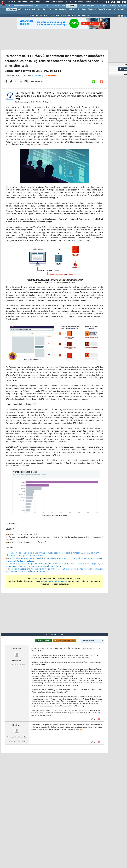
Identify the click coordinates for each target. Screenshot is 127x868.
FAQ (32, 2)
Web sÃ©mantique (105, 9)
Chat (47, 2)
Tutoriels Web (54, 15)
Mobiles (113, 6)
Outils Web (86, 15)
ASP (34, 9)
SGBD (99, 6)
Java (63, 6)
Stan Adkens (36, 76)
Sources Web (65, 15)
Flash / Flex (53, 9)
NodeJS (71, 9)
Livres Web (76, 15)
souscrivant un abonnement (54, 582)
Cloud (38, 6)
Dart (45, 9)
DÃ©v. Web (71, 6)
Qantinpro (17, 725)
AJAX (20, 9)
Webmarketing (119, 9)
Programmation (89, 6)
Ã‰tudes (79, 2)
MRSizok (17, 649)
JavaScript (63, 9)
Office (105, 6)
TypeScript (92, 9)
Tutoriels (23, 2)
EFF (16, 524)
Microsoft (56, 6)
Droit (88, 2)
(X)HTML (66, 12)
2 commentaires (50, 76)
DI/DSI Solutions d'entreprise (23, 6)
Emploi (69, 2)
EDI (79, 6)
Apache (27, 9)
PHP (78, 9)
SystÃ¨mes (122, 6)
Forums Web (34, 15)
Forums (12, 2)
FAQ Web (43, 15)
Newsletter (57, 2)
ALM (48, 6)
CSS (39, 9)
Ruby (84, 9)
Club (96, 2)
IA (44, 6)
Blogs (39, 2)
